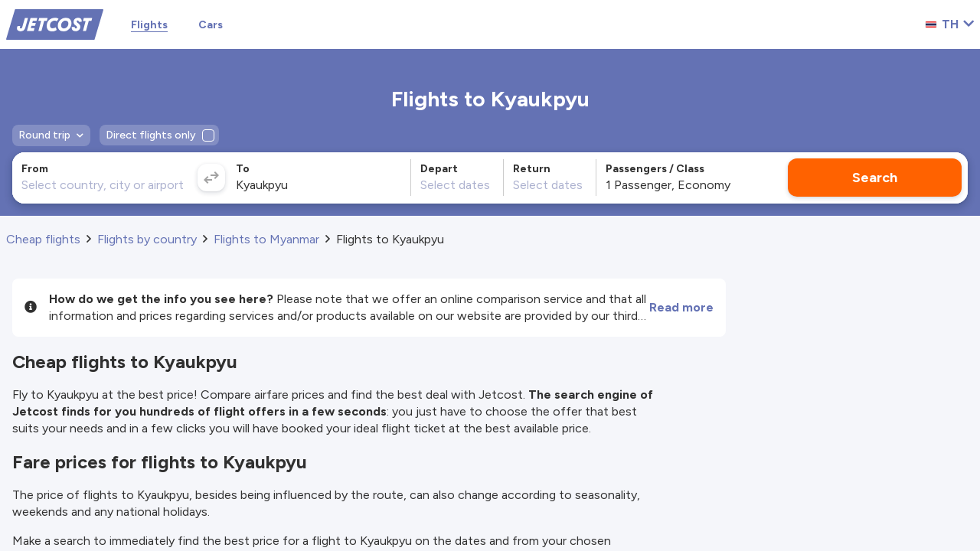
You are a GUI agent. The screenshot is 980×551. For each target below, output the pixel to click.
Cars (211, 25)
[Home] (55, 23)
